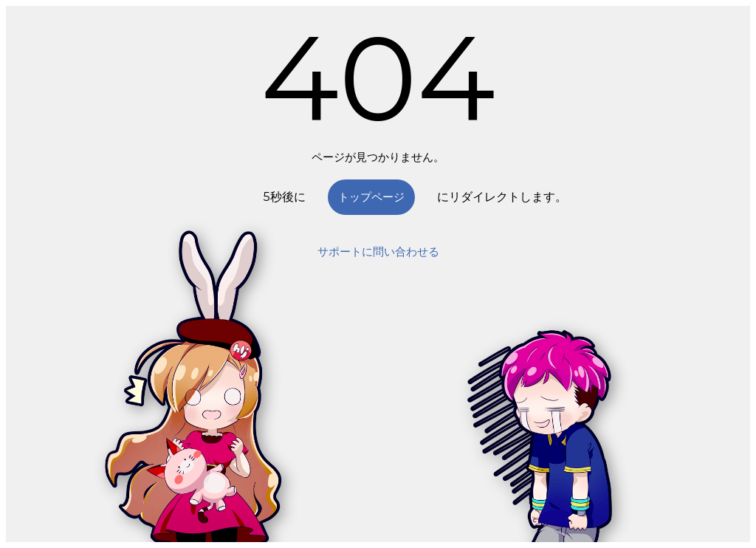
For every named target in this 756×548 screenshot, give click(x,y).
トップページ (371, 197)
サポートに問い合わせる (378, 251)
